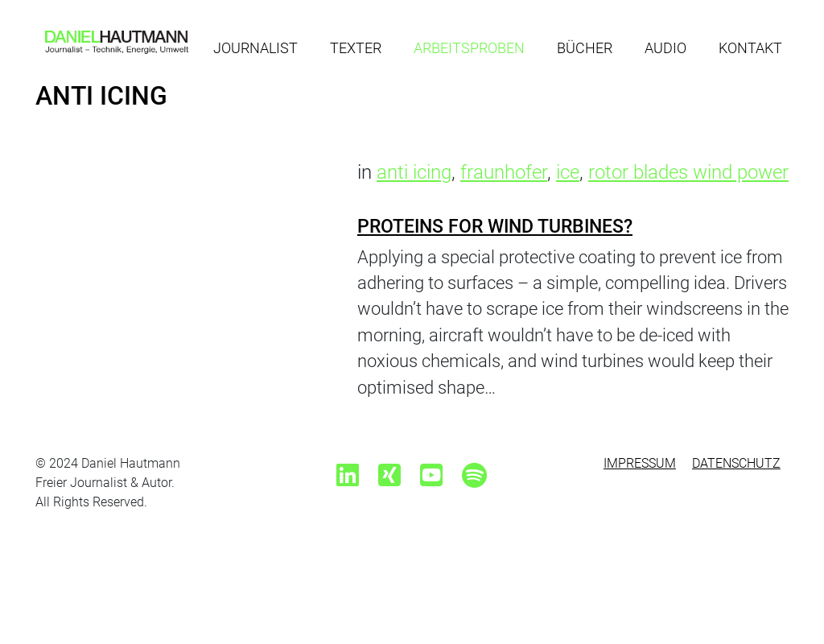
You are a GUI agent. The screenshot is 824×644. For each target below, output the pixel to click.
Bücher (585, 48)
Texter (356, 48)
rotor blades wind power (688, 172)
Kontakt (750, 48)
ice (568, 172)
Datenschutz (736, 463)
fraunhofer (504, 172)
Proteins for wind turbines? (495, 226)
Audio (665, 48)
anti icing (414, 172)
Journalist (255, 48)
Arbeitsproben (469, 48)
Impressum (640, 463)
